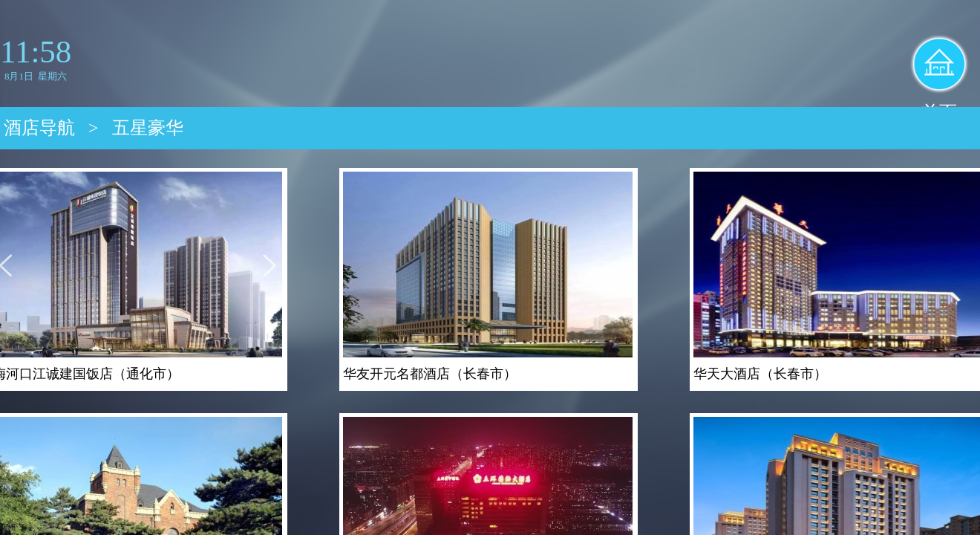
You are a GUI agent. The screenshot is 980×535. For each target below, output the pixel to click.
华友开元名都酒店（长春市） (430, 374)
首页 (939, 112)
